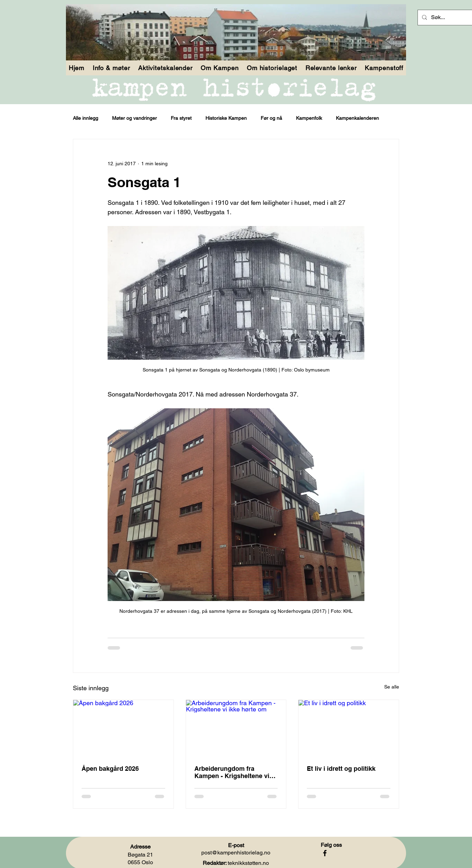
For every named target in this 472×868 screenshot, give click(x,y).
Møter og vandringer (134, 118)
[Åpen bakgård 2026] (123, 728)
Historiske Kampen (226, 118)
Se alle (392, 687)
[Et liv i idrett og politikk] (349, 728)
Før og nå (271, 118)
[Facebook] (325, 853)
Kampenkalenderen (357, 118)
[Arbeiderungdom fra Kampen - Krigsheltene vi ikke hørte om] (236, 728)
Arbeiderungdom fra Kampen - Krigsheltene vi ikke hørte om (232, 772)
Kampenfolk (309, 118)
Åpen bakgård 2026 (110, 769)
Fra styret (181, 118)
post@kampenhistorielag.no (236, 853)
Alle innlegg (86, 118)
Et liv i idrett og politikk (341, 769)
